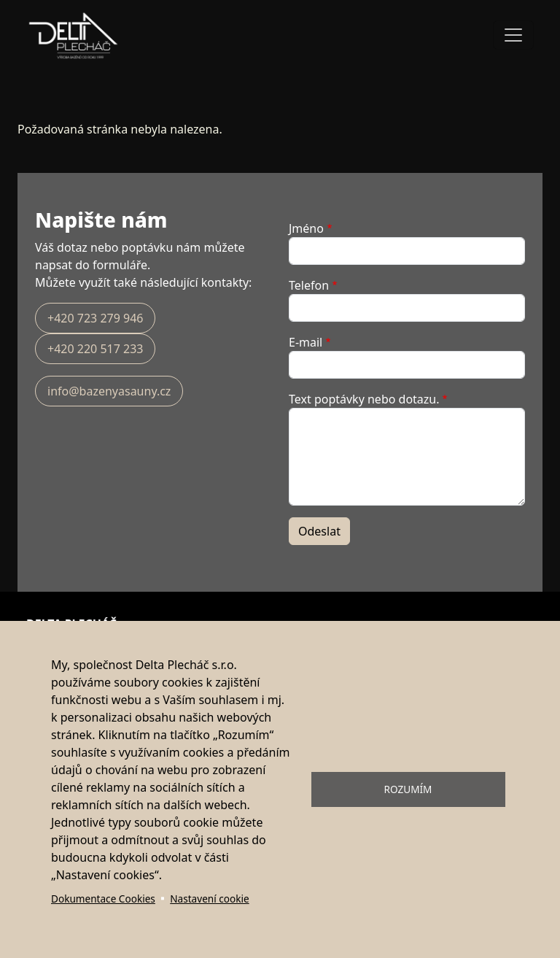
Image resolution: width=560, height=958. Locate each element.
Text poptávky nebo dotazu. (364, 399)
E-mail (306, 342)
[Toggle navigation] (513, 35)
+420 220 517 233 (95, 349)
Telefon (309, 285)
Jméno (306, 228)
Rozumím (408, 789)
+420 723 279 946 (95, 318)
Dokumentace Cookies (103, 899)
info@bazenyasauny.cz (109, 391)
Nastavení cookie (209, 899)
